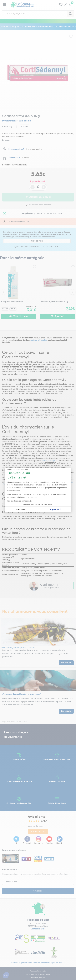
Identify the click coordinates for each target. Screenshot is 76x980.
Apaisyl (52, 461)
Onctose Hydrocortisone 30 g (54, 302)
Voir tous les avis (38, 831)
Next (73, 292)
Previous (3, 292)
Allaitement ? (14, 158)
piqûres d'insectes (39, 340)
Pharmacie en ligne (10, 27)
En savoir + (7, 140)
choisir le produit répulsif (42, 484)
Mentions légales (38, 977)
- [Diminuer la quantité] (33, 187)
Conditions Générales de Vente (38, 974)
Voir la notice (37, 241)
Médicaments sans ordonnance (39, 27)
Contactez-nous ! (38, 929)
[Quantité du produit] (38, 187)
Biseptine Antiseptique (12, 302)
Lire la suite (66, 663)
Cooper (25, 127)
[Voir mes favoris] (61, 5)
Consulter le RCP (51, 247)
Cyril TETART (49, 585)
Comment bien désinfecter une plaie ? (22, 694)
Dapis (45, 461)
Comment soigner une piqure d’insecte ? (18, 648)
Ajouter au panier (38, 197)
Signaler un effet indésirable (26, 247)
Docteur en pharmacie (50, 588)
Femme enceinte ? (16, 149)
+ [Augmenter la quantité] (44, 187)
